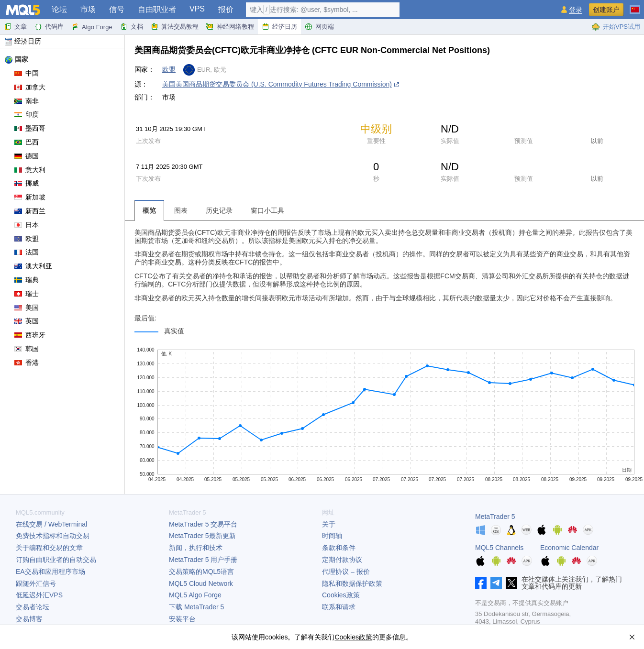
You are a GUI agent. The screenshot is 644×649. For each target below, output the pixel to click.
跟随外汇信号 (36, 583)
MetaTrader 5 (495, 517)
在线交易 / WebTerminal (51, 524)
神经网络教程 (230, 27)
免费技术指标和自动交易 (53, 536)
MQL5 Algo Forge (195, 595)
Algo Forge (92, 27)
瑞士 (27, 294)
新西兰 (30, 211)
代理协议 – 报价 (346, 572)
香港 (27, 363)
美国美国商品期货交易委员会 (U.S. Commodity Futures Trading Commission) (277, 84)
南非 (27, 101)
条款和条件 (339, 548)
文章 (15, 27)
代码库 (49, 27)
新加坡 (30, 197)
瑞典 (27, 280)
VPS (197, 9)
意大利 (30, 170)
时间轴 (332, 536)
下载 (196, 607)
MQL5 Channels (499, 548)
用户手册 (203, 560)
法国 (27, 252)
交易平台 (203, 524)
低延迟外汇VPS (39, 595)
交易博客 (29, 619)
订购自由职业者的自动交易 (56, 560)
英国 (27, 321)
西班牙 (30, 335)
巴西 (27, 142)
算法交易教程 (175, 27)
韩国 (27, 349)
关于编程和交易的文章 (49, 548)
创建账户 (606, 10)
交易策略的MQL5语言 (201, 572)
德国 (27, 156)
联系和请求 (339, 607)
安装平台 (182, 619)
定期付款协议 (342, 560)
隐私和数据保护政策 (352, 583)
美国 (27, 308)
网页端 (319, 27)
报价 (226, 9)
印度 (27, 114)
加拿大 (30, 87)
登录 (576, 10)
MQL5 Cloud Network (201, 583)
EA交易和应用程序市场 (50, 572)
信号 (117, 9)
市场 (88, 9)
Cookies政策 (341, 595)
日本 (27, 225)
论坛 (59, 9)
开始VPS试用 (616, 27)
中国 (27, 73)
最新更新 (202, 536)
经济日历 (279, 27)
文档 (132, 27)
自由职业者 (157, 9)
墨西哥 (30, 128)
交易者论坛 (33, 607)
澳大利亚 (33, 266)
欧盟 (27, 239)
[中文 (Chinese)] (635, 6)
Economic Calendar (569, 548)
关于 (329, 524)
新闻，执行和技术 (196, 548)
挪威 (27, 183)
